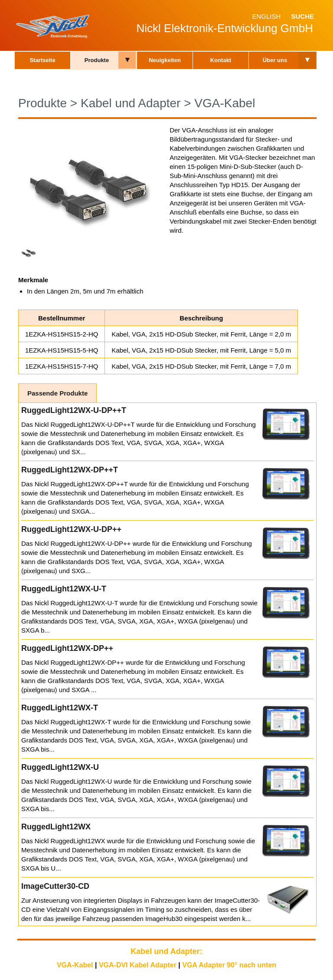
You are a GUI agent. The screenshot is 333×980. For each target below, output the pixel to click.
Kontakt (221, 60)
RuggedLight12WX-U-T (64, 589)
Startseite (42, 60)
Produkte (97, 60)
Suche (302, 16)
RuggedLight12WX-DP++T (70, 470)
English (266, 16)
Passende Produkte (57, 393)
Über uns (275, 60)
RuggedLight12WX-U (60, 767)
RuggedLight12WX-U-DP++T (74, 410)
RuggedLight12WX (56, 827)
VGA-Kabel (225, 103)
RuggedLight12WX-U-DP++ (71, 529)
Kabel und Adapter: (166, 951)
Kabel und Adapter (131, 103)
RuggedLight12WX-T (60, 708)
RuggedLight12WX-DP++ (67, 648)
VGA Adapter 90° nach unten (229, 965)
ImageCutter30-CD (55, 886)
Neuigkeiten (165, 60)
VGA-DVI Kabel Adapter (138, 965)
